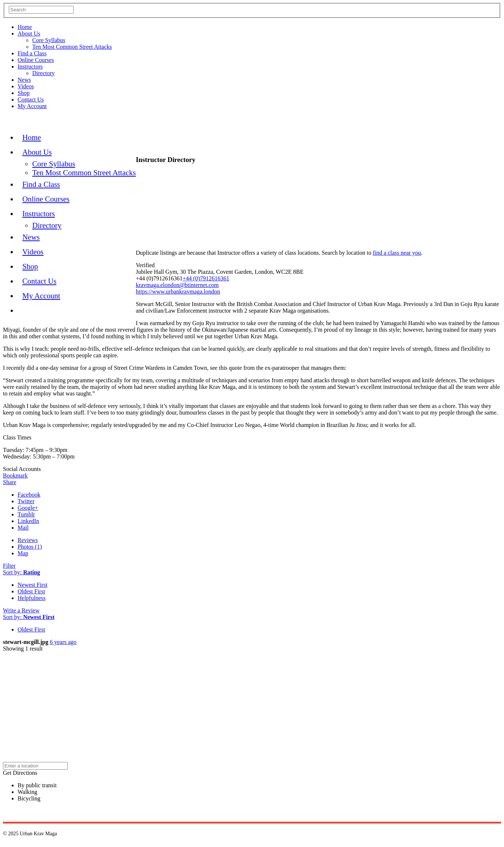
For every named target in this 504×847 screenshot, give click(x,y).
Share (10, 482)
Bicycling (29, 798)
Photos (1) (30, 547)
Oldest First (31, 591)
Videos (26, 86)
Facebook (29, 495)
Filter (9, 566)
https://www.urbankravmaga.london (178, 292)
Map (23, 553)
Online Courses (36, 60)
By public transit (37, 785)
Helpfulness (31, 598)
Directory (43, 73)
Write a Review (21, 610)
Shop (24, 93)
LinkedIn (28, 521)
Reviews (28, 540)
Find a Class (32, 53)
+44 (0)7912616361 (206, 278)
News (24, 80)
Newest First (32, 585)
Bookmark (15, 476)
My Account (32, 106)
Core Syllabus (49, 40)
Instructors (30, 67)
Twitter (26, 501)
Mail (23, 528)
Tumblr (26, 514)
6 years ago (63, 642)
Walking (27, 792)
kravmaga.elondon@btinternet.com (177, 285)
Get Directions (20, 773)
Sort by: (21, 572)
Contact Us (31, 100)
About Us (29, 34)
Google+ (28, 508)
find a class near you (397, 253)
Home (25, 27)
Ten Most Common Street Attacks (72, 47)
